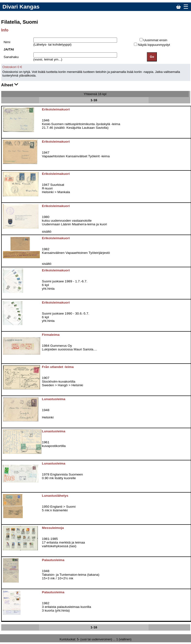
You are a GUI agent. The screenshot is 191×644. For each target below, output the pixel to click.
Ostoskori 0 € (12, 67)
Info (5, 30)
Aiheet (10, 85)
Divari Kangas (21, 7)
